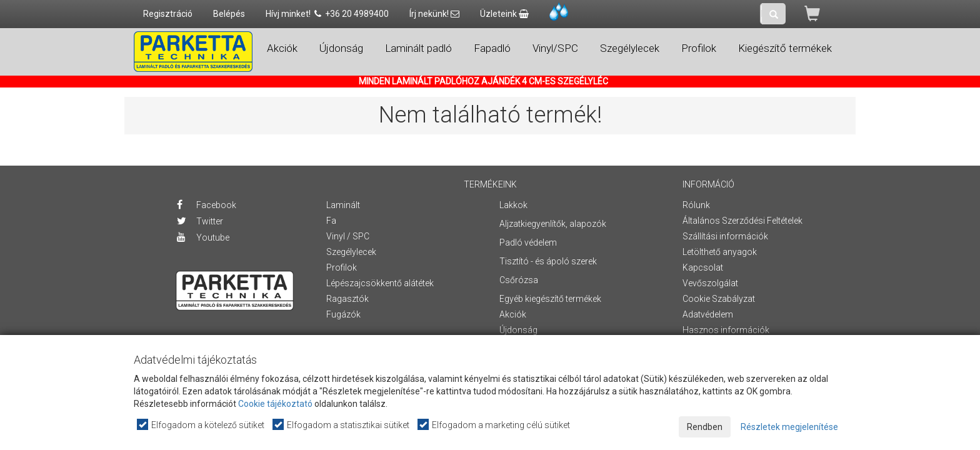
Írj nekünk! (434, 14)
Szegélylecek (351, 252)
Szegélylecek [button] (630, 48)
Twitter (200, 221)
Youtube (203, 237)
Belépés (229, 14)
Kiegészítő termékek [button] (785, 48)
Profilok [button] (699, 48)
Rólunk (696, 205)
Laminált (343, 205)
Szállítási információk (725, 236)
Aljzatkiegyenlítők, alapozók (553, 224)
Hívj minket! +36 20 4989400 (327, 14)
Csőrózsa (519, 280)
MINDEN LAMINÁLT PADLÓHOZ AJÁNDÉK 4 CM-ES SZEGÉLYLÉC (483, 81)
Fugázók (343, 314)
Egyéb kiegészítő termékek (550, 299)
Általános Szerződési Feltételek (742, 221)
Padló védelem (528, 242)
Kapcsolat (703, 267)
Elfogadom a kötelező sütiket (201, 425)
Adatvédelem (708, 314)
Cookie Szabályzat (719, 299)
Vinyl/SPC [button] (555, 48)
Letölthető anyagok (720, 252)
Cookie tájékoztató (275, 404)
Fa (331, 221)
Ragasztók (347, 299)
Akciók (282, 48)
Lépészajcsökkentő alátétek (380, 283)
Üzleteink (504, 14)
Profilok (342, 267)
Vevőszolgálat (710, 283)
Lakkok (513, 205)
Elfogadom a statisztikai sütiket (342, 425)
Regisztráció (168, 14)
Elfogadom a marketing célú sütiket (494, 425)
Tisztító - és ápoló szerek (548, 261)
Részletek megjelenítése (789, 427)
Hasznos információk (726, 330)
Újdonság (341, 48)
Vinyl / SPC (348, 236)
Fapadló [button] (492, 48)
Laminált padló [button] (418, 48)
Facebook (207, 205)
